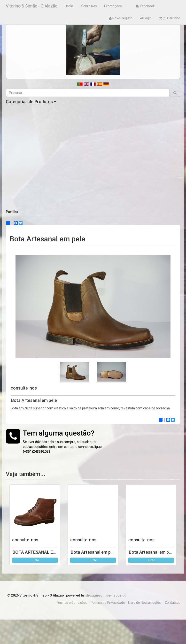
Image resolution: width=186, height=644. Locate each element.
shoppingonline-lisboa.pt (105, 595)
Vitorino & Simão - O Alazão (32, 6)
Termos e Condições (72, 603)
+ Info (35, 560)
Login (146, 18)
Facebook (146, 6)
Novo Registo (121, 18)
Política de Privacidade (108, 603)
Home (69, 6)
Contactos (173, 603)
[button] (175, 93)
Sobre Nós (89, 6)
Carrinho (170, 18)
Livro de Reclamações (145, 603)
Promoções (113, 6)
